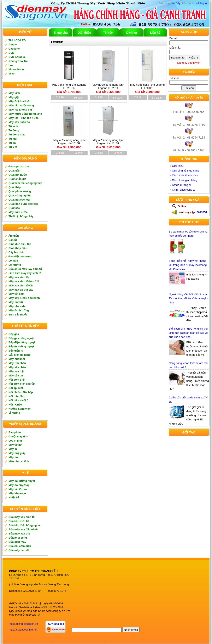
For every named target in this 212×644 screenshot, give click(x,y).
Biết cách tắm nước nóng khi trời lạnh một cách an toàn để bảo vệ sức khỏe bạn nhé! (188, 333)
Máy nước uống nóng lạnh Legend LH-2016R (108, 142)
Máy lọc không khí (20, 110)
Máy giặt (14, 97)
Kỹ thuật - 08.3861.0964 (189, 150)
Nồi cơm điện (17, 380)
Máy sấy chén (17, 367)
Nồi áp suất (16, 388)
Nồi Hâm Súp (17, 396)
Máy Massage (17, 493)
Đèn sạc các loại (19, 166)
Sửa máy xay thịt (19, 534)
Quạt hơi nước (18, 175)
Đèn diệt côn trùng (20, 256)
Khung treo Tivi (18, 61)
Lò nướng (15, 265)
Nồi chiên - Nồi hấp (21, 392)
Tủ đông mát (17, 135)
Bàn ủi (13, 240)
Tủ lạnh (13, 126)
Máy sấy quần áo (19, 122)
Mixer (12, 74)
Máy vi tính (15, 445)
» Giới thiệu (177, 166)
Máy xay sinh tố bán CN (24, 281)
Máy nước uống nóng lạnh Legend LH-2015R (69, 142)
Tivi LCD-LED (17, 40)
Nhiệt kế (14, 497)
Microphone (16, 69)
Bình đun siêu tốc (20, 244)
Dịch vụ (132, 33)
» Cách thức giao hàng (183, 180)
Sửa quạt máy (17, 542)
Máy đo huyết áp (19, 485)
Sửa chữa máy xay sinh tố (25, 269)
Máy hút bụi (16, 302)
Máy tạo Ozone (18, 489)
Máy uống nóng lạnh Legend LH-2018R (69, 87)
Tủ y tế (13, 147)
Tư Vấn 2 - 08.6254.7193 (189, 138)
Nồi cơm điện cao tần (22, 384)
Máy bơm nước (18, 212)
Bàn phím (15, 432)
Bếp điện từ (16, 351)
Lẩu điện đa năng (19, 355)
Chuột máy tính (18, 436)
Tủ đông (14, 130)
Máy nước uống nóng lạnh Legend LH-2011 (108, 87)
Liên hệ (155, 33)
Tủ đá (12, 143)
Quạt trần (14, 171)
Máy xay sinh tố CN (21, 285)
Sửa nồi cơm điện (20, 546)
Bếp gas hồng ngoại (21, 338)
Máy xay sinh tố (19, 277)
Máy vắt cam (16, 294)
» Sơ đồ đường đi (180, 185)
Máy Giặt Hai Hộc (19, 101)
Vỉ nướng (14, 413)
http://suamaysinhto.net (23, 630)
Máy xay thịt (16, 371)
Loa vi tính (15, 441)
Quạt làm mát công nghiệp (25, 183)
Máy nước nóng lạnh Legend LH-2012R (147, 87)
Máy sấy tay (16, 376)
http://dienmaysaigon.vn (24, 624)
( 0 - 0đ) (169, 3)
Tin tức (108, 33)
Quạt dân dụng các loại (23, 204)
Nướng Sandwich (20, 409)
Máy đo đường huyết (22, 481)
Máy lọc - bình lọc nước (23, 118)
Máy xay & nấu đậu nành (24, 298)
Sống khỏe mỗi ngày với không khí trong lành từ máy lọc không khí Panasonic (188, 265)
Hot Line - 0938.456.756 (189, 112)
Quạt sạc (14, 208)
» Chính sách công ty (182, 190)
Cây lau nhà (16, 252)
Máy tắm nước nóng (21, 105)
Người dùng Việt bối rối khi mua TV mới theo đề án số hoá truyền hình (188, 298)
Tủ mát (13, 139)
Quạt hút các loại (19, 200)
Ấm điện (14, 236)
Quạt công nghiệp (20, 195)
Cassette (14, 49)
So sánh (78, 98)
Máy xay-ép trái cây (21, 290)
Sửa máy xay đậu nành (23, 529)
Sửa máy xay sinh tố (22, 517)
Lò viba (13, 261)
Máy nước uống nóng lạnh (25, 114)
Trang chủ (61, 33)
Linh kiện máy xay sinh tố (25, 273)
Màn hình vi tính (19, 461)
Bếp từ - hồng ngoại (21, 346)
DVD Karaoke (17, 57)
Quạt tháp (15, 187)
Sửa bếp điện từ (19, 521)
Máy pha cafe (17, 306)
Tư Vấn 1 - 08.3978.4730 (189, 125)
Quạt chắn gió (17, 179)
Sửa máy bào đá (19, 550)
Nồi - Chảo (15, 405)
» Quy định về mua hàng (184, 171)
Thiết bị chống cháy (21, 216)
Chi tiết (60, 97)
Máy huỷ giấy (17, 453)
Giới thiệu (84, 33)
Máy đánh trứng (19, 310)
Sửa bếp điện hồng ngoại (25, 525)
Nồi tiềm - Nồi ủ (18, 400)
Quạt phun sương (20, 191)
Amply (13, 44)
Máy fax (13, 457)
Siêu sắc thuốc (18, 315)
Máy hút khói (17, 359)
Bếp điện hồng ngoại (22, 342)
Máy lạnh (14, 93)
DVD (11, 53)
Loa (11, 65)
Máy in (13, 449)
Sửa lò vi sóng (18, 538)
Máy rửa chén (17, 363)
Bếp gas (14, 334)
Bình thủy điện (18, 248)
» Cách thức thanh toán (184, 175)
